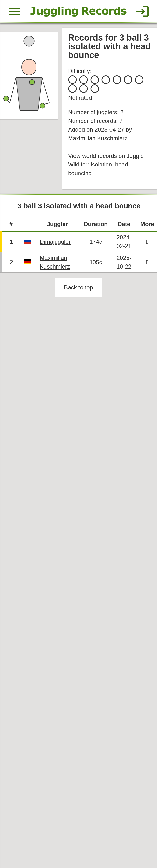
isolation (102, 166)
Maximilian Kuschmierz (98, 139)
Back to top (78, 290)
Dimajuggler (56, 244)
